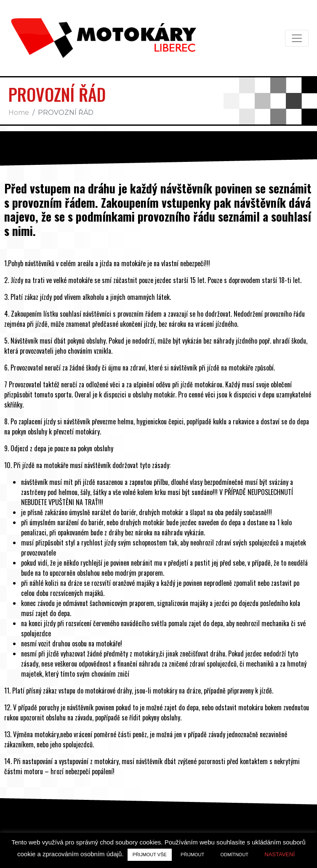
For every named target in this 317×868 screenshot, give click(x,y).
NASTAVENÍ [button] (280, 854)
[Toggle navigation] (297, 38)
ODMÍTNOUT (234, 855)
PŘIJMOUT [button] (192, 855)
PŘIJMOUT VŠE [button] (150, 855)
